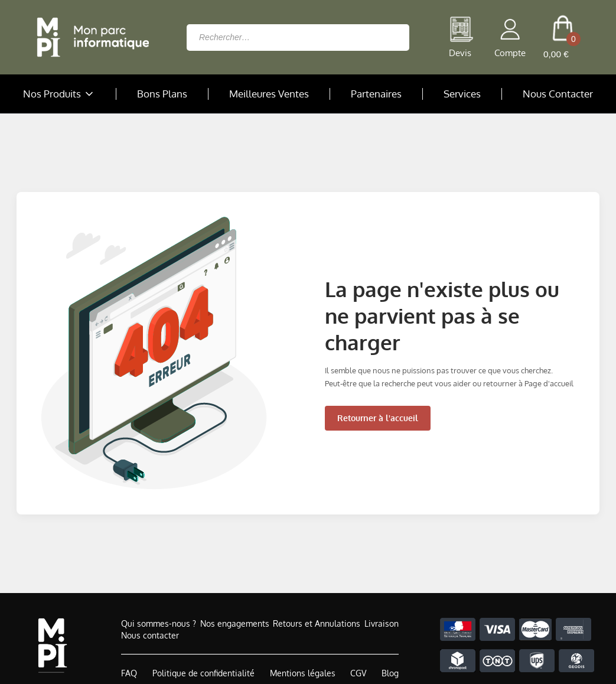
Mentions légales (303, 673)
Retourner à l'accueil (378, 418)
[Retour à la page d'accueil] (90, 37)
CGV (358, 673)
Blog (390, 673)
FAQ (129, 673)
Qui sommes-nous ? (159, 623)
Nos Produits (59, 94)
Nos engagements (235, 623)
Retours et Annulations (317, 623)
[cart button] (563, 37)
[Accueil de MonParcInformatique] (52, 645)
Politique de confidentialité (203, 673)
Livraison (382, 623)
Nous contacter (150, 635)
